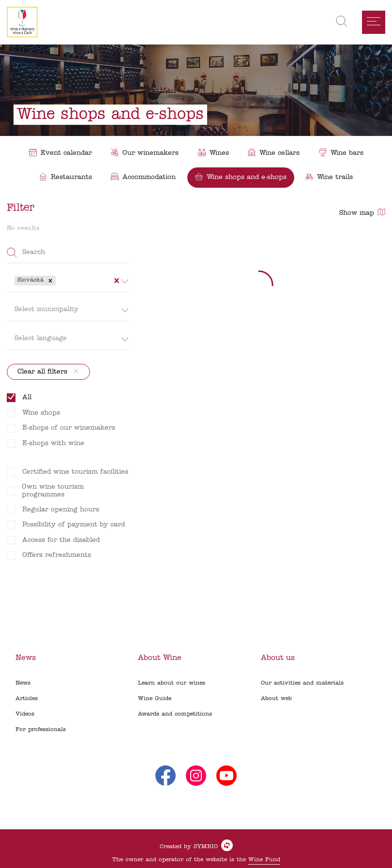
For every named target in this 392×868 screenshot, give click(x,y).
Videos (25, 714)
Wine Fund (264, 860)
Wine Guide (155, 699)
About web (276, 699)
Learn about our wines (172, 683)
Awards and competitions (175, 714)
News (23, 683)
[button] (50, 281)
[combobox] (59, 281)
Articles (27, 699)
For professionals (41, 730)
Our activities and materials (302, 683)
